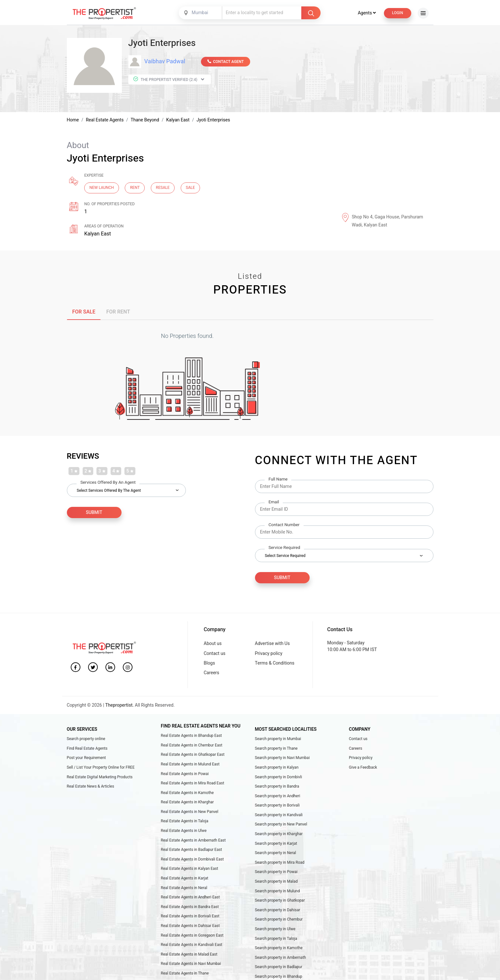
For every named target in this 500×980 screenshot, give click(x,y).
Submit (282, 578)
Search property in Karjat (276, 844)
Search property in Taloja (276, 939)
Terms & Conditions (275, 663)
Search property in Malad (276, 882)
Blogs (209, 663)
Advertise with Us (273, 644)
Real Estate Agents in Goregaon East (192, 936)
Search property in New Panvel (281, 825)
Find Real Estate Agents (87, 749)
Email (274, 503)
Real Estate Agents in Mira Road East (192, 784)
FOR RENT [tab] (118, 313)
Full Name (278, 480)
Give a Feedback (363, 768)
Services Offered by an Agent (108, 483)
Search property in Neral (276, 853)
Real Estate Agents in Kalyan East (189, 869)
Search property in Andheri (278, 796)
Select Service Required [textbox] (285, 556)
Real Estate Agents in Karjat (185, 879)
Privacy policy (269, 654)
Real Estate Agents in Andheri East (190, 898)
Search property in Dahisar (278, 910)
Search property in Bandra (277, 787)
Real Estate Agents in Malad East (189, 955)
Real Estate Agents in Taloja (185, 822)
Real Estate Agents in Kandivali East (191, 945)
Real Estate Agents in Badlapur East (191, 850)
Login (397, 13)
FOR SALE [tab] (84, 313)
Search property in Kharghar (279, 834)
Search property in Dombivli (279, 777)
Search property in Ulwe (275, 930)
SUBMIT (94, 513)
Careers (212, 673)
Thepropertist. (119, 706)
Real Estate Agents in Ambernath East (193, 841)
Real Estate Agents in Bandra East (190, 907)
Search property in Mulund (277, 891)
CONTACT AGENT (226, 62)
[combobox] (201, 13)
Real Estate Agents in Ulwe (184, 831)
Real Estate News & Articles (91, 787)
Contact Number (284, 526)
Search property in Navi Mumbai (282, 758)
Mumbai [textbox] (200, 13)
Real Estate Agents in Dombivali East (192, 860)
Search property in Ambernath (281, 958)
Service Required (284, 548)
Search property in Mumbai (278, 739)
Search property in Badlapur (279, 967)
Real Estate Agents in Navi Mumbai (191, 964)
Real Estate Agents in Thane (185, 974)
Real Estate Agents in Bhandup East (191, 736)
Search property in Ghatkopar (280, 901)
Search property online (86, 739)
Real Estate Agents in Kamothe (187, 793)
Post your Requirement (86, 758)
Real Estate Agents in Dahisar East (190, 926)
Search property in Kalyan (277, 768)
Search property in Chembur (279, 920)
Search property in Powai (276, 872)
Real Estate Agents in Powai (185, 774)
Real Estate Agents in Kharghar (187, 803)
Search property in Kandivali (279, 816)
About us (213, 644)
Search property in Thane (276, 749)
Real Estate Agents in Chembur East (191, 746)
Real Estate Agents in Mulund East (190, 765)
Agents (367, 14)
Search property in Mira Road (280, 863)
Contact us (215, 654)
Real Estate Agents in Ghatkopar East (193, 755)
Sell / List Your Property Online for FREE (101, 768)
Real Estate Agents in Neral (184, 888)
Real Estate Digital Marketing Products (100, 777)
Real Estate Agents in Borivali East (190, 917)
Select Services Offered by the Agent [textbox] (109, 491)
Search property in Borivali (277, 806)
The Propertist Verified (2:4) (169, 80)
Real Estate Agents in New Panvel (190, 812)
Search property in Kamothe (279, 949)
